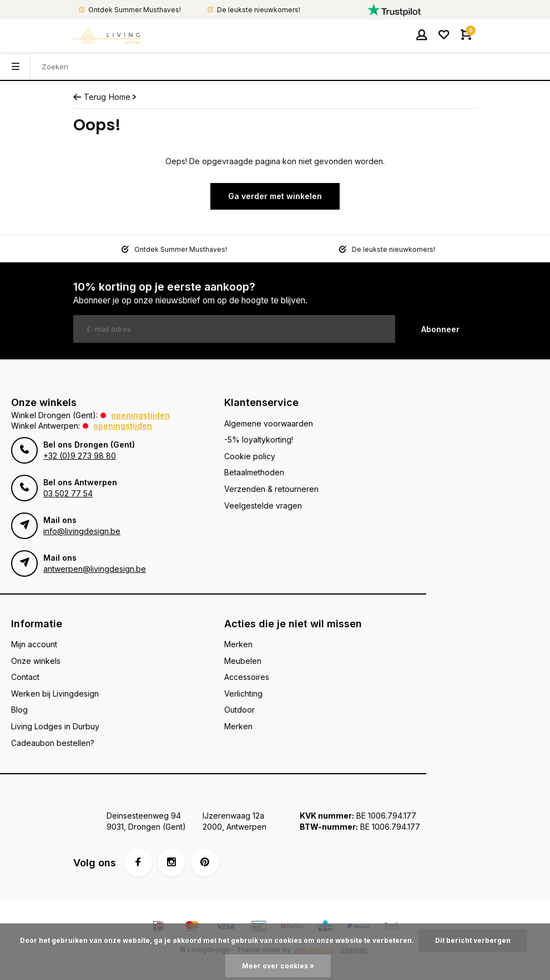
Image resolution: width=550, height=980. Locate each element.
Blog (19, 710)
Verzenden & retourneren (271, 489)
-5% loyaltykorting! (259, 440)
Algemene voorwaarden (269, 423)
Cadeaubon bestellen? (53, 743)
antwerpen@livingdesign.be (95, 569)
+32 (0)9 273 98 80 (80, 456)
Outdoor (239, 710)
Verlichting (243, 694)
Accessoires (247, 677)
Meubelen (243, 661)
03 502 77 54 (68, 493)
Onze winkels (36, 661)
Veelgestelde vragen (263, 506)
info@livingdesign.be (82, 531)
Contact (25, 677)
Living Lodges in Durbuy (55, 726)
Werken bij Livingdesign (55, 694)
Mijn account (34, 644)
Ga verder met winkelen (275, 196)
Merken (238, 644)
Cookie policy (250, 456)
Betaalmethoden (254, 472)
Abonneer (440, 329)
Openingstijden (140, 415)
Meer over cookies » (278, 966)
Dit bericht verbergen (473, 940)
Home (123, 97)
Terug (90, 97)
